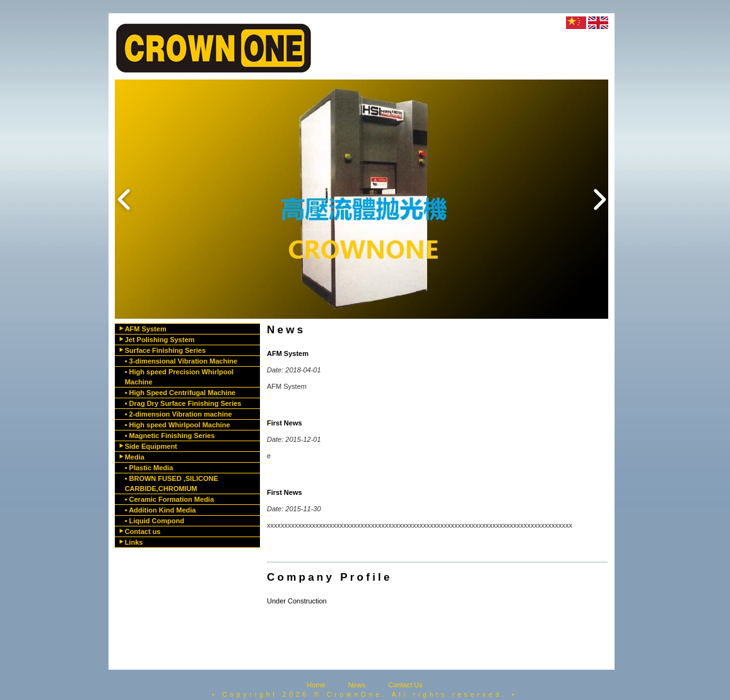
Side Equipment (151, 446)
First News (285, 423)
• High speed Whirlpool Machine (178, 425)
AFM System (146, 329)
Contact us (143, 531)
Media (135, 457)
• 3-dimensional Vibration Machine (181, 361)
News (357, 685)
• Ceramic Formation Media (169, 499)
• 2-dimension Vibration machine (179, 414)
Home (316, 685)
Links (134, 542)
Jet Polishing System (160, 340)
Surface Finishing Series (165, 350)
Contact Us (405, 685)
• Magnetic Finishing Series (170, 436)
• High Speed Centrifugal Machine (180, 393)
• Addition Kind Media (161, 510)
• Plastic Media (149, 468)
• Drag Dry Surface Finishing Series (183, 403)
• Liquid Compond (155, 521)
